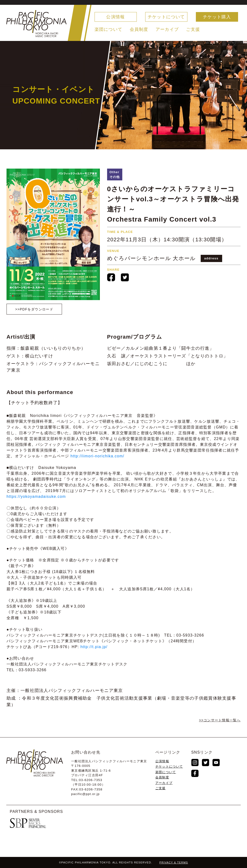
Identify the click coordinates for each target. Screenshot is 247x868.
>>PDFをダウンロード (34, 309)
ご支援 (193, 29)
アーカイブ (167, 29)
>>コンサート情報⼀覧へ (220, 720)
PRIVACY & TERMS (174, 862)
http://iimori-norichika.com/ (97, 456)
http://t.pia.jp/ (94, 647)
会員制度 (139, 29)
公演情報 (115, 17)
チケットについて (166, 17)
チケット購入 (217, 17)
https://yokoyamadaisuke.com (36, 496)
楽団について (109, 29)
